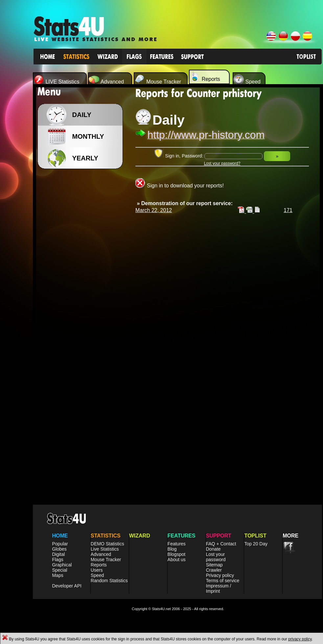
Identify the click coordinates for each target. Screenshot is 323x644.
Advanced (101, 554)
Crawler (214, 570)
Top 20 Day (256, 544)
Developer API (67, 586)
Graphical (62, 565)
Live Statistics (105, 549)
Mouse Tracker (106, 560)
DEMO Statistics (107, 544)
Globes (59, 549)
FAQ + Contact (221, 544)
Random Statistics (109, 581)
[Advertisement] (82, 276)
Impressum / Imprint (219, 588)
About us (177, 560)
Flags (58, 560)
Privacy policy (220, 575)
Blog (172, 549)
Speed (97, 575)
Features (177, 544)
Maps (58, 575)
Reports (99, 565)
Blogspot (176, 554)
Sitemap (214, 565)
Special (59, 570)
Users (97, 570)
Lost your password (216, 557)
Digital (58, 554)
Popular (60, 544)
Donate (213, 549)
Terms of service (223, 581)
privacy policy (300, 639)
